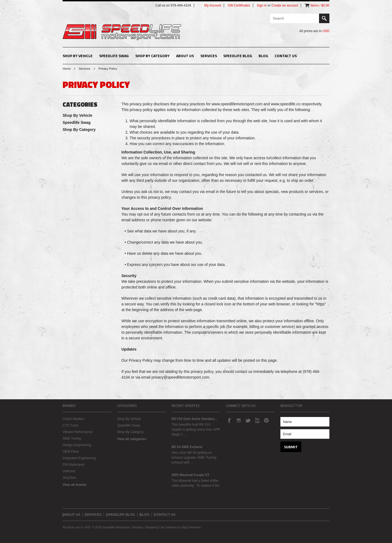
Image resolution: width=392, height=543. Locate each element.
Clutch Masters (73, 419)
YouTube (257, 420)
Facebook (229, 420)
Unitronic (69, 471)
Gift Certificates (239, 5)
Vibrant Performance (78, 432)
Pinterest (266, 420)
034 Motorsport (74, 465)
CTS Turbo (71, 425)
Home (67, 69)
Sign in (262, 5)
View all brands (74, 485)
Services (84, 69)
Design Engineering (77, 445)
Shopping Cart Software (161, 527)
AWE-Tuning (72, 438)
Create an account (285, 5)
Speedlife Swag (114, 56)
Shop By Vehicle (78, 56)
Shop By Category (152, 56)
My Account (213, 5)
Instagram (238, 420)
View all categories (132, 439)
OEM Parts (71, 452)
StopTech (69, 478)
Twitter (248, 420)
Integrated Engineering (79, 458)
